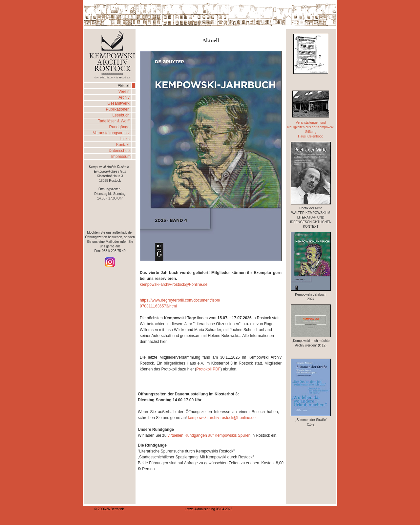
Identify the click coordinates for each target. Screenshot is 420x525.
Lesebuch (122, 115)
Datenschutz (120, 151)
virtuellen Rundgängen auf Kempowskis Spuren (208, 435)
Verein (125, 92)
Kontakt (123, 145)
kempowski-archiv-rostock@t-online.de (174, 284)
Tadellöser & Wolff (114, 121)
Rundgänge (120, 127)
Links (126, 139)
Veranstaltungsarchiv (112, 133)
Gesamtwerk (119, 103)
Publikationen (118, 109)
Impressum (121, 157)
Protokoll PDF (208, 369)
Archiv (125, 97)
